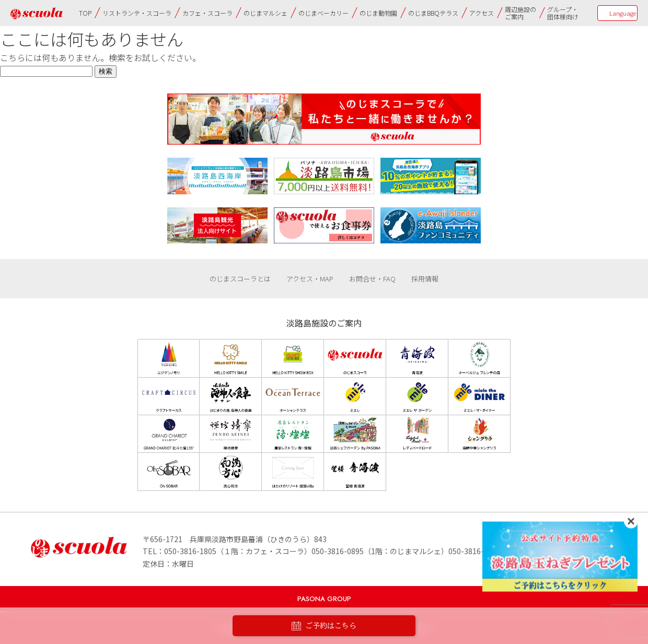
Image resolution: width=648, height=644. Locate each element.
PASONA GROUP (324, 599)
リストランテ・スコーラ (137, 13)
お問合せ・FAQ (372, 279)
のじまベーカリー (323, 13)
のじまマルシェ (265, 13)
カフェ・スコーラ (207, 13)
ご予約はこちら (324, 626)
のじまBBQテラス (433, 13)
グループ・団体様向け (563, 13)
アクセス (482, 13)
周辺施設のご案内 (520, 13)
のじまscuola (37, 13)
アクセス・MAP (310, 279)
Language (623, 13)
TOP (85, 13)
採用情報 (425, 279)
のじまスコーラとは (240, 279)
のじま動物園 (378, 13)
